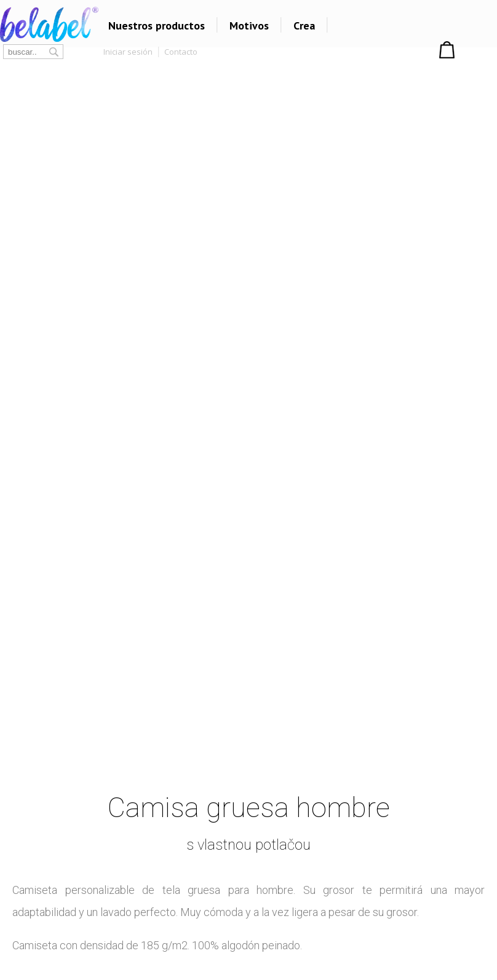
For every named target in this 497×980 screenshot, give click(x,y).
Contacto (181, 52)
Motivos (249, 26)
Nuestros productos (157, 26)
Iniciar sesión (128, 52)
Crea (304, 26)
